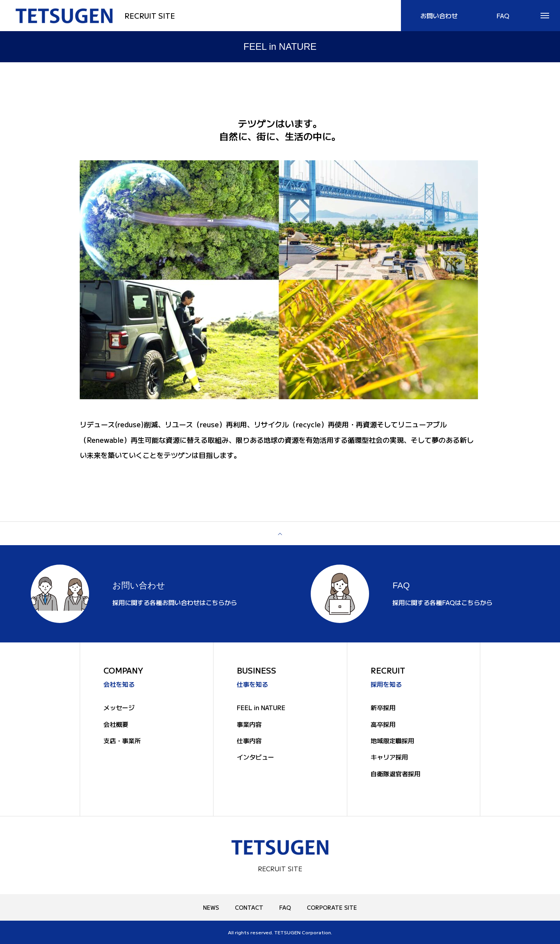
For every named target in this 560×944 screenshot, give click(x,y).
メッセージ (119, 707)
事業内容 (249, 724)
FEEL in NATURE (261, 707)
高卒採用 (383, 724)
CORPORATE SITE (332, 907)
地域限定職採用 (392, 740)
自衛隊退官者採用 (395, 774)
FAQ (285, 907)
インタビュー (255, 757)
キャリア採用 (389, 757)
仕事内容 (249, 740)
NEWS (211, 907)
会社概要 (116, 724)
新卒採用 (383, 707)
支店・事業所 (122, 740)
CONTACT (249, 907)
